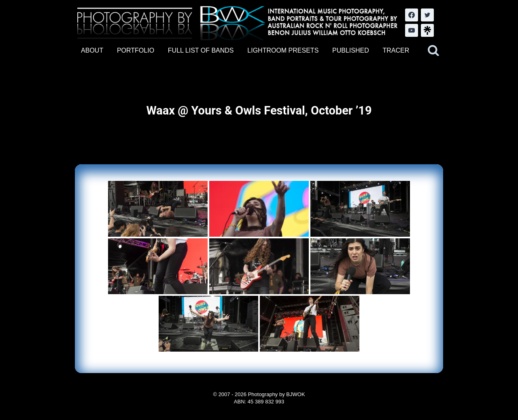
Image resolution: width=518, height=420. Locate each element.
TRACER (396, 50)
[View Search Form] (433, 51)
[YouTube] (412, 30)
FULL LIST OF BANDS (201, 50)
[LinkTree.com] (427, 30)
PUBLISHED (351, 50)
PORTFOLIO (136, 50)
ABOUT (92, 50)
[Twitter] (427, 15)
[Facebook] (412, 15)
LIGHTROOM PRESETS (283, 50)
